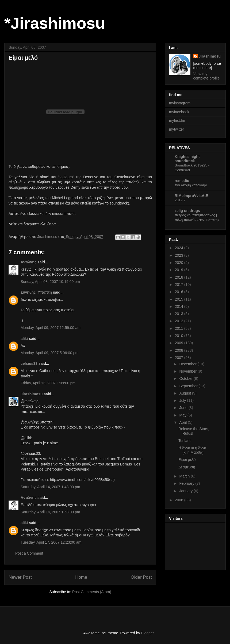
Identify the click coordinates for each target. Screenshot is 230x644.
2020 (180, 263)
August (185, 393)
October (186, 378)
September (189, 386)
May (183, 415)
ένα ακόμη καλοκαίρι (191, 185)
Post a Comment (29, 553)
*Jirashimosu (55, 23)
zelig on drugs (187, 211)
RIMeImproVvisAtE (191, 196)
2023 (180, 255)
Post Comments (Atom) (92, 592)
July (183, 400)
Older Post (141, 577)
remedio (182, 181)
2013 (180, 314)
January (186, 491)
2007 (180, 358)
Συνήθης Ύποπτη (36, 292)
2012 (180, 321)
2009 (180, 343)
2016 (180, 292)
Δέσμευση (187, 467)
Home (81, 577)
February (187, 483)
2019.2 (180, 200)
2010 (180, 336)
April (183, 422)
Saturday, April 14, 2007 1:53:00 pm (50, 512)
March (185, 476)
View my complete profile (207, 76)
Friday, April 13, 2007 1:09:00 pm (48, 383)
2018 (180, 277)
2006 (180, 500)
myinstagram (180, 103)
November (188, 371)
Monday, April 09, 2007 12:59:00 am (51, 328)
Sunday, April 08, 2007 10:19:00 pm (50, 282)
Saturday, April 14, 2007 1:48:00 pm (50, 487)
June (184, 408)
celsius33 (29, 363)
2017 (180, 285)
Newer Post (20, 577)
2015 (180, 299)
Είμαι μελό (187, 460)
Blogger (147, 633)
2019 (180, 270)
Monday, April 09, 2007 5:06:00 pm (49, 353)
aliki (24, 339)
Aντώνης (28, 262)
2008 (180, 350)
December (188, 364)
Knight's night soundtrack (187, 159)
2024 (180, 248)
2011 (180, 328)
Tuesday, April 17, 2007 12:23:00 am (51, 542)
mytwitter (177, 129)
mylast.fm (177, 120)
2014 (180, 306)
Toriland (185, 441)
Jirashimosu (32, 394)
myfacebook (179, 112)
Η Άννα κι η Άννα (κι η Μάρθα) (192, 450)
